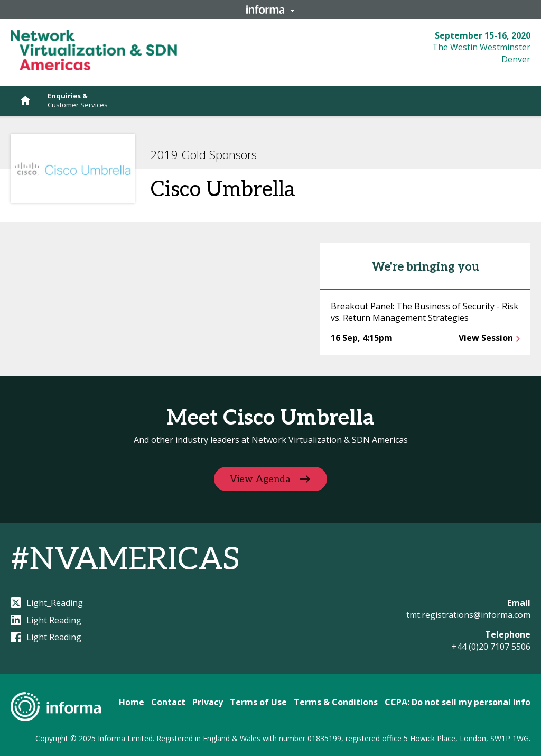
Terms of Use (258, 702)
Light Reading (46, 620)
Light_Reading (47, 603)
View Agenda (260, 479)
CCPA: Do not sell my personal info (458, 702)
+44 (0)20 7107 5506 (491, 647)
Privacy (208, 702)
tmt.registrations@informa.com (468, 615)
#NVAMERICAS (125, 560)
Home (132, 702)
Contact (168, 702)
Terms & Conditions (336, 702)
